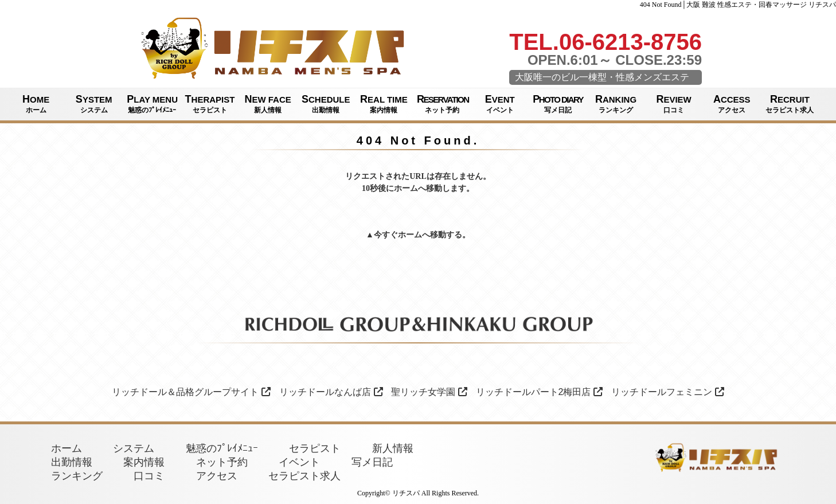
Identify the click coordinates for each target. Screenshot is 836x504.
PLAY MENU (152, 104)
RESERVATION (443, 104)
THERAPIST (210, 104)
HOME (36, 104)
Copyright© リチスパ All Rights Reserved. (418, 493)
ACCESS (732, 104)
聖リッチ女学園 (429, 392)
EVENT (500, 104)
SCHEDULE (326, 104)
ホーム (410, 235)
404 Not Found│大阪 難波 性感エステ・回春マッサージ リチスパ (738, 5)
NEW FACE (268, 104)
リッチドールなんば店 (331, 392)
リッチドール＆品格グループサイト (191, 392)
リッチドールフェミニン (668, 392)
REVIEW (674, 104)
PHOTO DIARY (558, 104)
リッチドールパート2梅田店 (540, 392)
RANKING (616, 104)
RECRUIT (790, 104)
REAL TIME (384, 104)
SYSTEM (94, 104)
